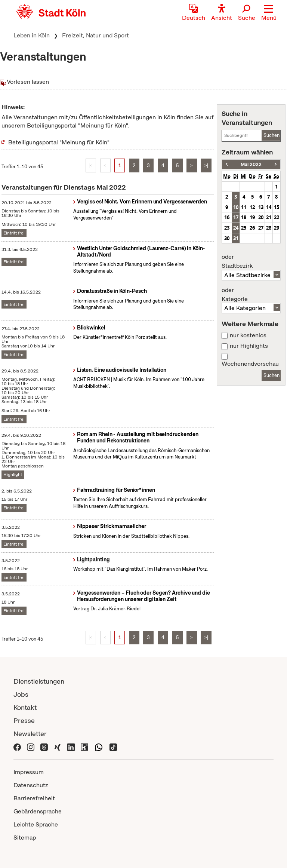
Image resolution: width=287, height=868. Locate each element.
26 (252, 228)
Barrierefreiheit (34, 798)
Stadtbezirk (251, 261)
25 (244, 228)
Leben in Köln (32, 35)
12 (252, 207)
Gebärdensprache (38, 811)
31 (236, 238)
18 (244, 217)
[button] (269, 13)
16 (227, 217)
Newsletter (30, 734)
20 (261, 217)
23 (227, 228)
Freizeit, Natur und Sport (95, 35)
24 (236, 228)
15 (277, 207)
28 (269, 228)
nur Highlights (249, 346)
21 (269, 217)
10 (236, 207)
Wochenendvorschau (250, 364)
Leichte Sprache (36, 824)
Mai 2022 (251, 164)
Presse (24, 720)
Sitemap (25, 838)
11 (244, 207)
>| (206, 165)
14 (269, 207)
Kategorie (251, 295)
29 (277, 228)
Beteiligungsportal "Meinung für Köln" (59, 142)
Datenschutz (31, 785)
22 (277, 217)
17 (236, 217)
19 (252, 217)
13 (261, 207)
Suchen (271, 135)
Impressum (29, 772)
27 (261, 228)
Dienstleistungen (39, 681)
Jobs (21, 694)
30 (227, 238)
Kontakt (25, 707)
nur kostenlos (248, 335)
